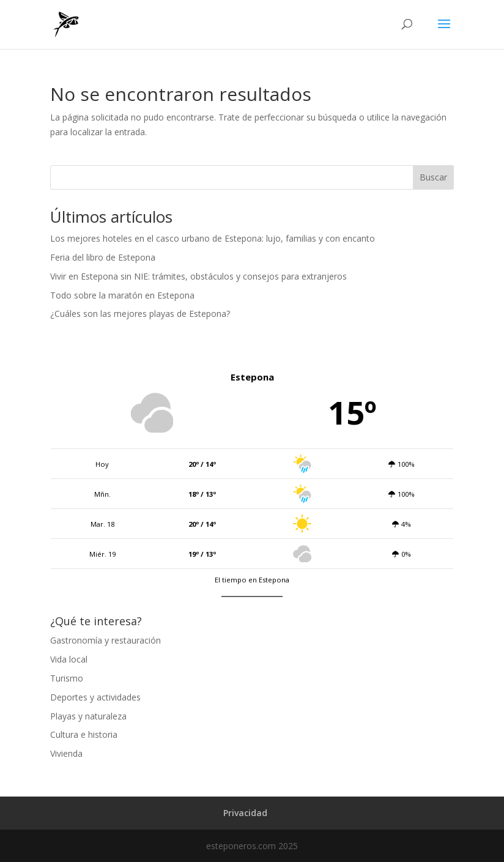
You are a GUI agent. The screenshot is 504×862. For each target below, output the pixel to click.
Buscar (433, 177)
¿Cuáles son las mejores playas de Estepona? (140, 314)
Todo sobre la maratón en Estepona (122, 295)
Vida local (69, 659)
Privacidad (245, 813)
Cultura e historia (84, 734)
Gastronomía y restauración (106, 640)
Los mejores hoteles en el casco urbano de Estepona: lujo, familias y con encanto (213, 238)
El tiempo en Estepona (252, 580)
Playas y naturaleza (88, 716)
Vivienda (66, 753)
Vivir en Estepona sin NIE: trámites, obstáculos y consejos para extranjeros (198, 276)
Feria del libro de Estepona (103, 257)
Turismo (67, 678)
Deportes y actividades (95, 697)
